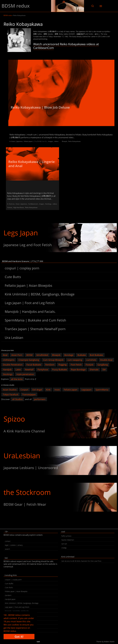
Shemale (94, 369)
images (51, 141)
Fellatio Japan (71, 390)
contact (8, 541)
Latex (18, 369)
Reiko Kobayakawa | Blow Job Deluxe (40, 107)
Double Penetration (13, 365)
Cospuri (24, 390)
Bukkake (82, 355)
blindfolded (42, 355)
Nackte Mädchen (68, 540)
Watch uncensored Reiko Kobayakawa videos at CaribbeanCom (66, 46)
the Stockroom (27, 492)
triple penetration (25, 374)
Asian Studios (10, 390)
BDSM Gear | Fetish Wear (25, 504)
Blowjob (65, 141)
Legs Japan (21, 233)
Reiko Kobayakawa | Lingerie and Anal (31, 164)
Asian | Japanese (17, 141)
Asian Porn (17, 355)
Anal (5, 355)
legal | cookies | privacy (14, 545)
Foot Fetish (76, 365)
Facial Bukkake (34, 365)
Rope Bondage (78, 369)
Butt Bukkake (96, 355)
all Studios (17, 399)
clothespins (9, 360)
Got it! (19, 637)
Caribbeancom (33, 204)
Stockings (48, 204)
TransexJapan (29, 394)
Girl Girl (64, 544)
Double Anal (106, 360)
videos (56, 141)
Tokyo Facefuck (11, 394)
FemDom (50, 365)
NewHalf (29, 369)
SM (104, 369)
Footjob (89, 365)
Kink (48, 390)
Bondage (69, 355)
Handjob (7, 369)
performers (40, 399)
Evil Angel (37, 390)
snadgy (64, 548)
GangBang (103, 365)
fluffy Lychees (66, 536)
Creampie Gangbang (29, 360)
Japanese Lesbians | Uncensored (31, 468)
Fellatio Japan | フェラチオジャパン (35, 141)
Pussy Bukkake (60, 369)
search (7, 549)
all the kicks (17, 379)
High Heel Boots (19, 207)
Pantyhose (43, 369)
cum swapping (75, 360)
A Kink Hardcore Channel (24, 431)
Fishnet (10, 207)
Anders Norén (109, 642)
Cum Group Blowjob (53, 360)
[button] (93, 6)
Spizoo (14, 419)
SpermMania (102, 390)
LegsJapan (86, 390)
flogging (63, 365)
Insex (57, 390)
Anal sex (12, 204)
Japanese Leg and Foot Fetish (28, 245)
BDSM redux (16, 6)
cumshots (91, 360)
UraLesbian (22, 456)
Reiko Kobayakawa (74, 141)
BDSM (29, 355)
